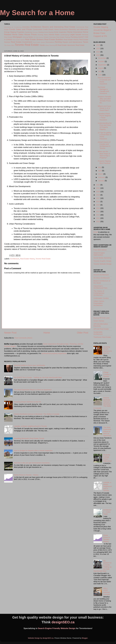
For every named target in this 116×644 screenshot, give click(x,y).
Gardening (28, 32)
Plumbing (74, 37)
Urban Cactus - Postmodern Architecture (99, 303)
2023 (98, 55)
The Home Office (9, 45)
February (102, 177)
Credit (45, 29)
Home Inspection (60, 32)
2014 (98, 208)
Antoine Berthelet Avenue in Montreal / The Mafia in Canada (37, 414)
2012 (98, 215)
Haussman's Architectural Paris (100, 287)
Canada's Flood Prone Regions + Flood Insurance (104, 117)
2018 (98, 195)
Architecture (36, 27)
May (100, 167)
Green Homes (99, 321)
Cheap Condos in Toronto (107, 374)
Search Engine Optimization (99, 254)
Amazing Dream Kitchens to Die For (28, 402)
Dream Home (54, 29)
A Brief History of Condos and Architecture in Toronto (104, 145)
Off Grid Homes (38, 37)
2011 (98, 218)
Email (96, 232)
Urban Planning (50, 45)
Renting (58, 42)
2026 (98, 45)
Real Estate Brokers (34, 39)
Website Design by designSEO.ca (41, 638)
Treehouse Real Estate (102, 337)
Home (47, 333)
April (100, 171)
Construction (38, 29)
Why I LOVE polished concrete (107, 591)
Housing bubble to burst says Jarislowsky (30, 365)
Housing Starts (43, 35)
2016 (98, 202)
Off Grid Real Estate (101, 329)
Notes (31, 37)
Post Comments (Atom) (23, 338)
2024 (98, 52)
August (101, 68)
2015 (98, 205)
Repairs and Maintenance (72, 42)
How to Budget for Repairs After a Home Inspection (33, 451)
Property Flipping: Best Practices (104, 162)
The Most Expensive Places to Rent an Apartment (33, 390)
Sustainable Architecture (98, 333)
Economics (64, 29)
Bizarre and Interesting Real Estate (59, 27)
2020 (98, 192)
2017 (98, 198)
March (101, 174)
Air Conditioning (17, 27)
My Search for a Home (37, 13)
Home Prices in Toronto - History (26, 475)
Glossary (35, 32)
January (101, 181)
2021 (98, 188)
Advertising (8, 27)
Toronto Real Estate (27, 45)
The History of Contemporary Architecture (99, 293)
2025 (98, 48)
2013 (98, 212)
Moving (25, 37)
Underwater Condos (101, 298)
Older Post (83, 333)
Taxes (86, 42)
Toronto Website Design (103, 264)
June (100, 75)
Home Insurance (75, 32)
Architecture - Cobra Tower (107, 512)
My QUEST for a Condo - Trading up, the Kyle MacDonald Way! (38, 377)
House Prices (30, 34)
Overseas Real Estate (57, 37)
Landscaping (65, 35)
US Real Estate (61, 45)
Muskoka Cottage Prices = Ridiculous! (107, 458)
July (100, 71)
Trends (42, 45)
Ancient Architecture (101, 275)
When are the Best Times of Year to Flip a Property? (104, 155)
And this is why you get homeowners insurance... (32, 463)
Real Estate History (71, 40)
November (102, 58)
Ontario (46, 37)
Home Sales (18, 34)
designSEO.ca (63, 622)
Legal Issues (75, 34)
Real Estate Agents (19, 40)
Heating (41, 32)
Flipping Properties (17, 32)
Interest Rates (54, 35)
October (101, 61)
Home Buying (49, 32)
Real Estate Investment (21, 42)
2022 (98, 185)
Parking (67, 37)
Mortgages (18, 37)
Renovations (50, 42)
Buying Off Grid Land (101, 318)
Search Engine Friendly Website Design (57, 628)
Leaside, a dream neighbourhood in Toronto (30, 426)
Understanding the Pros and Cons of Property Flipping (105, 126)
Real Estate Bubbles (54, 39)
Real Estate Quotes (39, 42)
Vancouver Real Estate (76, 45)
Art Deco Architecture (102, 278)
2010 (98, 222)
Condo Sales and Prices (21, 29)
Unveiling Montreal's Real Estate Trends (29, 438)
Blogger (85, 638)
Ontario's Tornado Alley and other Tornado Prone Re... (104, 100)
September (103, 65)
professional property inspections (54, 353)
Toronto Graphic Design (102, 261)
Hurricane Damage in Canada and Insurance (103, 90)
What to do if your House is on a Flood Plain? (104, 108)
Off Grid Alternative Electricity (101, 325)
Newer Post (10, 333)
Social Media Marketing (102, 258)
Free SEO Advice (100, 250)
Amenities (26, 27)
